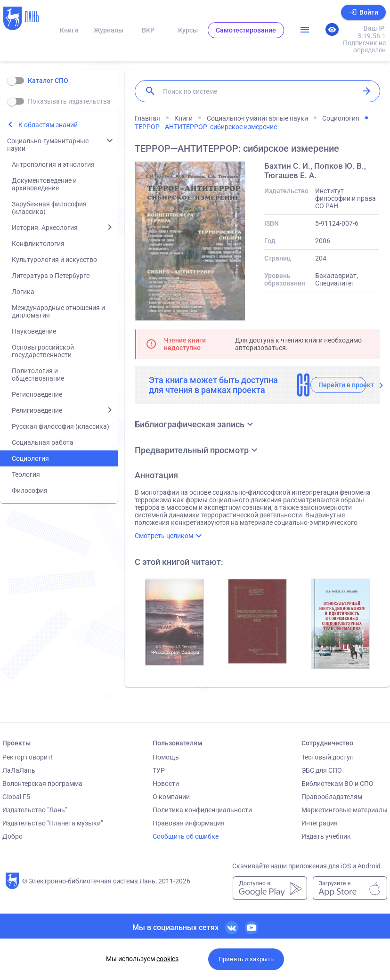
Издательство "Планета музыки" (53, 823)
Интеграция (320, 823)
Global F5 (16, 797)
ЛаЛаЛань (19, 770)
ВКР (148, 30)
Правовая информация (189, 823)
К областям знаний (48, 125)
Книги (69, 30)
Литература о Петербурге (51, 276)
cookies (167, 959)
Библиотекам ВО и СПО (337, 784)
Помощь (166, 757)
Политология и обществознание (38, 375)
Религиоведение (37, 410)
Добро (12, 836)
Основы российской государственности (43, 351)
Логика (23, 292)
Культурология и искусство (54, 260)
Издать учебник (326, 836)
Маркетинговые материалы (345, 810)
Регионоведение (37, 394)
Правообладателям (332, 797)
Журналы (109, 30)
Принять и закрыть (246, 959)
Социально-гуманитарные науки (48, 145)
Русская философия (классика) (61, 426)
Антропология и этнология (53, 164)
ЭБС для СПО (322, 770)
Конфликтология (38, 244)
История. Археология (45, 228)
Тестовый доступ (328, 757)
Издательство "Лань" (35, 810)
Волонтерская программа (42, 784)
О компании (171, 797)
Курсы (188, 30)
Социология (30, 458)
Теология (26, 474)
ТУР (159, 770)
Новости (166, 784)
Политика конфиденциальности (202, 810)
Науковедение (34, 331)
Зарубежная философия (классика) (49, 208)
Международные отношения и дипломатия (58, 311)
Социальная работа (43, 442)
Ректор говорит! (28, 757)
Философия (30, 490)
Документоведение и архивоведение (44, 184)
